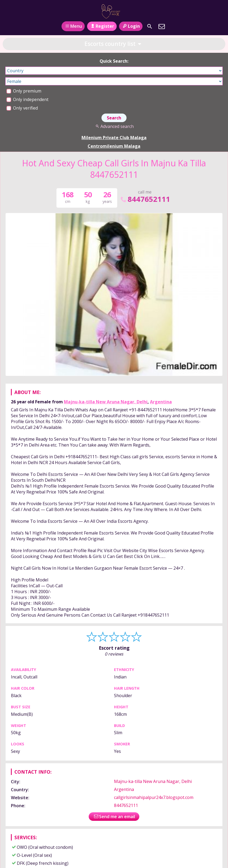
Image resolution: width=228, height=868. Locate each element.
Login (131, 26)
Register (102, 26)
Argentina (161, 402)
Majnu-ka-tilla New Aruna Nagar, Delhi (106, 402)
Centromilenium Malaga (114, 146)
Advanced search (114, 126)
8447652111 (145, 199)
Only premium (24, 91)
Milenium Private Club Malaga (114, 138)
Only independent (27, 99)
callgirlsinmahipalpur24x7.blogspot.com (154, 797)
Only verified (22, 108)
